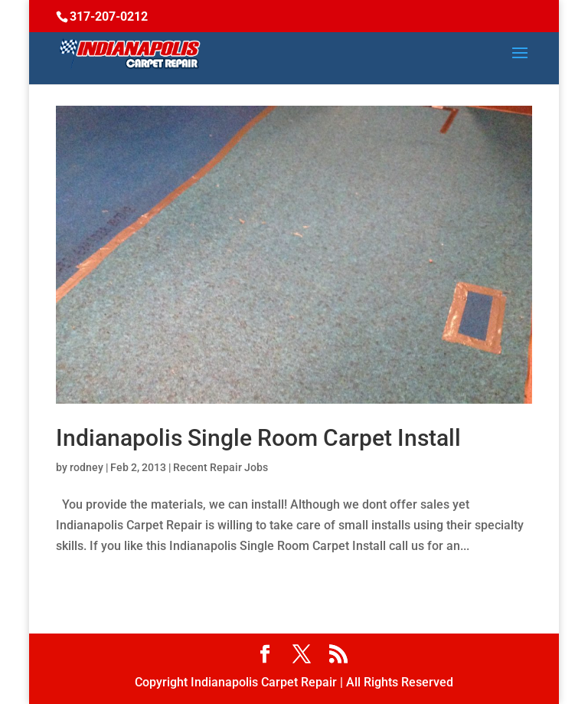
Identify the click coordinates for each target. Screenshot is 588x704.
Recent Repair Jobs (220, 467)
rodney (87, 467)
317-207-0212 (109, 16)
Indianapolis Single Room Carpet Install (258, 438)
